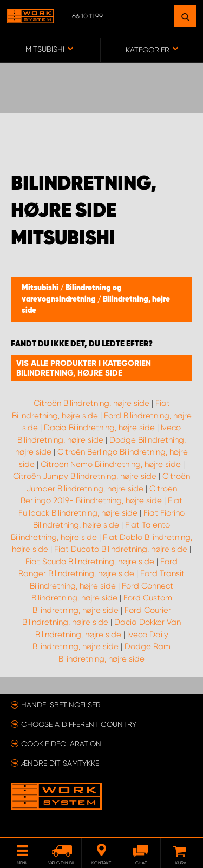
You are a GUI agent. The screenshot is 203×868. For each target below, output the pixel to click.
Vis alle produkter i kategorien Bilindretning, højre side (84, 368)
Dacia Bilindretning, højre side (99, 428)
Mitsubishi (41, 288)
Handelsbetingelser (61, 705)
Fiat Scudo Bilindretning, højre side (90, 562)
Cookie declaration (61, 744)
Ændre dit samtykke (60, 763)
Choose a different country (79, 724)
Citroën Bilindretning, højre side (91, 403)
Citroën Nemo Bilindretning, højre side (111, 464)
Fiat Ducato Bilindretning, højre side (121, 549)
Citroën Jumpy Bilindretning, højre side (85, 476)
